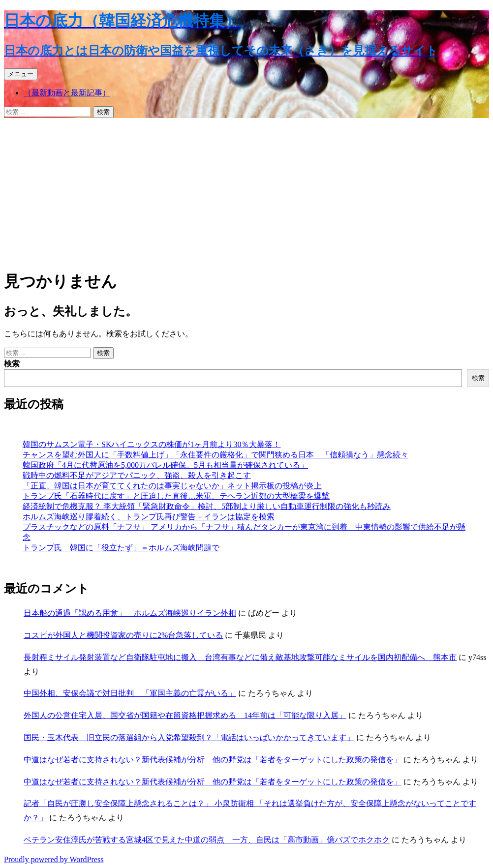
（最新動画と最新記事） (67, 93)
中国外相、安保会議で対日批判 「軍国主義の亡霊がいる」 (130, 693)
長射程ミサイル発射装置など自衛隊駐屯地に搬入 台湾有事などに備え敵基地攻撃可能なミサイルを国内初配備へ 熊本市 (240, 657)
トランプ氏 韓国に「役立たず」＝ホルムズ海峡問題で (121, 548)
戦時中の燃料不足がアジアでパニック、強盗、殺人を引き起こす (137, 475)
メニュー (21, 74)
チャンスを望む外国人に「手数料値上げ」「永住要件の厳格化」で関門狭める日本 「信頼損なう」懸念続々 (216, 455)
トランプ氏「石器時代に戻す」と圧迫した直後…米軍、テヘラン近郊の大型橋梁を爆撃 (176, 496)
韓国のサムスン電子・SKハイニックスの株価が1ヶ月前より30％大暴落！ (152, 444)
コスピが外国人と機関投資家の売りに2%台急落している (123, 635)
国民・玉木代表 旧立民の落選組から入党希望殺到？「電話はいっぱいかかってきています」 (189, 737)
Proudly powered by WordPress (54, 859)
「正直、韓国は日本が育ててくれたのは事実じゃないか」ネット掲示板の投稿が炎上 (172, 486)
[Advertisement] (246, 192)
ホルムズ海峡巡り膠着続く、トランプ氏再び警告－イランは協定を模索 (149, 517)
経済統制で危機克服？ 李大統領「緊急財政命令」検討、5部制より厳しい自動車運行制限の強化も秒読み (207, 506)
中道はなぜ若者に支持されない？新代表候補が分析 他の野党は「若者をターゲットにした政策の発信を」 (213, 760)
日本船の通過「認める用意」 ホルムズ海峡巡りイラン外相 (130, 613)
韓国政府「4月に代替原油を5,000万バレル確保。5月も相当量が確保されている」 (165, 465)
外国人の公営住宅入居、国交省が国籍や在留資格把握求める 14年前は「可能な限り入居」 (185, 715)
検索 (12, 364)
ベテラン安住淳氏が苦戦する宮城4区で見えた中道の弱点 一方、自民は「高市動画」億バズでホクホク (207, 840)
